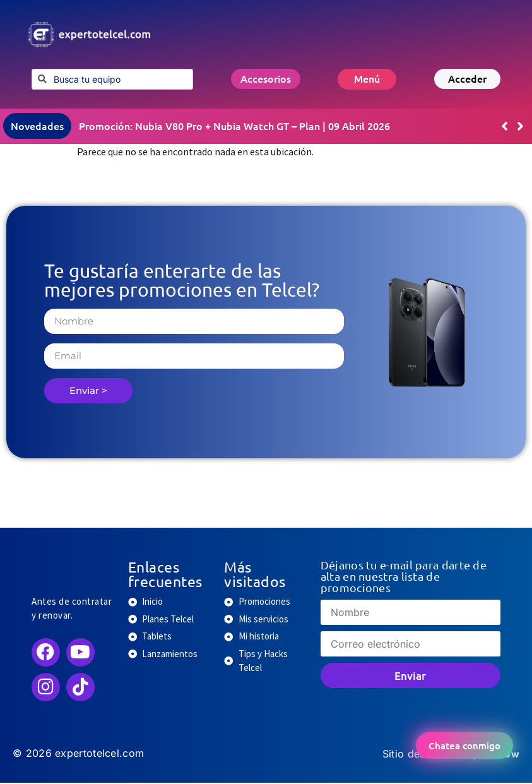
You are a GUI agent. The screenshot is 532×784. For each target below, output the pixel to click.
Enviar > (88, 392)
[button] (520, 128)
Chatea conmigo (464, 745)
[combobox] (112, 79)
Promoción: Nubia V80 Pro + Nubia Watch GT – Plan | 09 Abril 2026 (234, 127)
